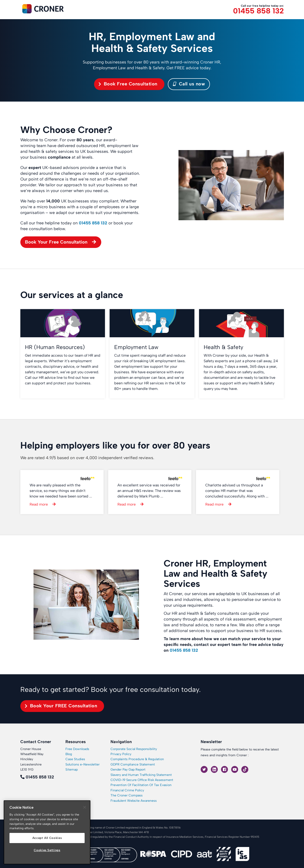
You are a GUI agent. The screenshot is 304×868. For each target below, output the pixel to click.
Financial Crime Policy (127, 790)
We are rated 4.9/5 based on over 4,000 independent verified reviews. (87, 458)
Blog (69, 754)
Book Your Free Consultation (56, 242)
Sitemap (72, 770)
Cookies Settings (47, 850)
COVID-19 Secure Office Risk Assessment (142, 780)
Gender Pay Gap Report (128, 770)
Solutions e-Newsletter (83, 764)
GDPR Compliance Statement (133, 764)
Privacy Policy (121, 754)
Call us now (189, 84)
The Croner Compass (127, 795)
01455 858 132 (258, 11)
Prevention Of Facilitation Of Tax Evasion (141, 785)
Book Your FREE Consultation (64, 706)
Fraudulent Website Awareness (134, 801)
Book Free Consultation (131, 84)
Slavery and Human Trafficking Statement (141, 775)
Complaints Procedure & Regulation (137, 759)
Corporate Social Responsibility (134, 749)
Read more (39, 504)
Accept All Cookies (47, 838)
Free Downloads (77, 749)
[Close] (85, 807)
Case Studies (75, 759)
